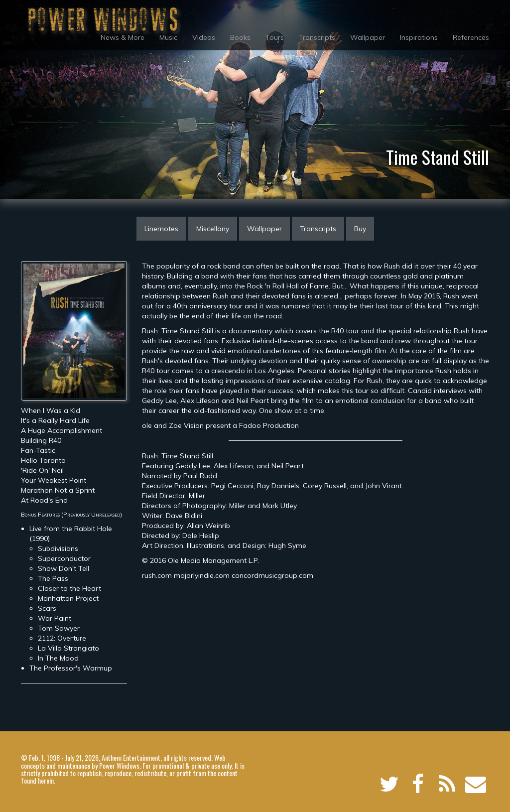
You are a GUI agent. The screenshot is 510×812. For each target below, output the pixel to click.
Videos (204, 37)
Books (240, 37)
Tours (275, 37)
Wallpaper (368, 37)
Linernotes (161, 229)
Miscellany (213, 229)
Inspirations (419, 37)
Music (168, 37)
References (471, 37)
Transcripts (317, 37)
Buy (360, 229)
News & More (123, 37)
